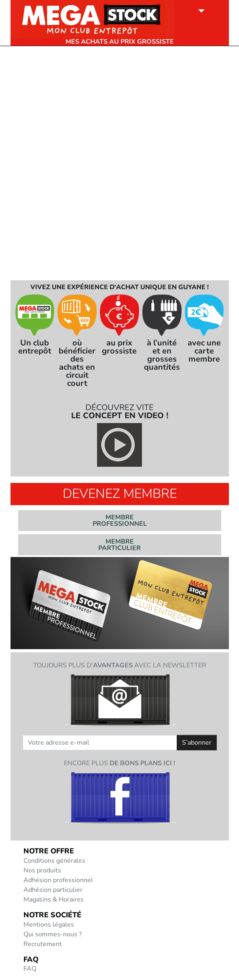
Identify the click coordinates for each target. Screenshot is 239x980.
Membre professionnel (120, 521)
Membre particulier (119, 545)
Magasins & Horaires (54, 900)
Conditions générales (54, 861)
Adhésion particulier (53, 890)
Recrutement (43, 944)
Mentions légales (49, 925)
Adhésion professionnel (58, 880)
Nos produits (42, 870)
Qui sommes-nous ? (53, 934)
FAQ (30, 969)
